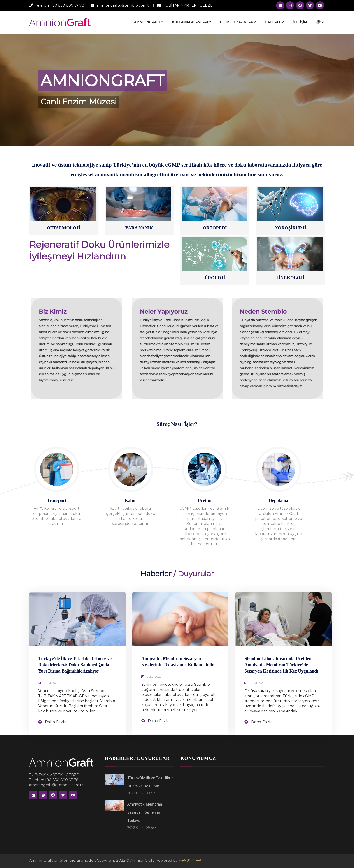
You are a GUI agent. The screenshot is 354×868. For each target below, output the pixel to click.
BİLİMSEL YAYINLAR (238, 22)
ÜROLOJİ (215, 278)
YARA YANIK (139, 228)
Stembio (68, 860)
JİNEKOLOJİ (290, 278)
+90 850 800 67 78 (67, 5)
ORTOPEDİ (215, 228)
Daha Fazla (55, 722)
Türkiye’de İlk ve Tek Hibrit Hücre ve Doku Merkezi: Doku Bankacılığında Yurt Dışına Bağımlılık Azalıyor (75, 665)
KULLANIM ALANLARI (191, 22)
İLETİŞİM (300, 22)
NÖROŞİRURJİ (290, 228)
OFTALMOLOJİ (64, 228)
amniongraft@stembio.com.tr (123, 5)
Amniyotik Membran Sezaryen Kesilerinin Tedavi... (145, 812)
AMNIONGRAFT (149, 22)
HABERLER (274, 22)
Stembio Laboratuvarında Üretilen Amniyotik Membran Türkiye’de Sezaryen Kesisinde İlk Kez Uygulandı (281, 665)
